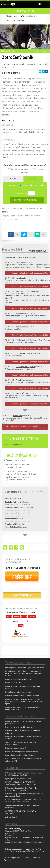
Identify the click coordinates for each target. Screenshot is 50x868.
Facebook (46, 71)
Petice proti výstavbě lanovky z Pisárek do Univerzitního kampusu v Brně (21, 789)
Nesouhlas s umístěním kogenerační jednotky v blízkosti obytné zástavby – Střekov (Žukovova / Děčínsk (21, 475)
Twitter (43, 71)
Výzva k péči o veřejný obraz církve (18, 779)
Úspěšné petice (30, 16)
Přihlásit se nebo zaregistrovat (32, 427)
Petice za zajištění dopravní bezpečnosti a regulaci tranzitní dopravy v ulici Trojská (24, 774)
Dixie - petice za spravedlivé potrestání (20, 727)
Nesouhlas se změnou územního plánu (20, 692)
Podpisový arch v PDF (13, 498)
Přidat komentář (37, 251)
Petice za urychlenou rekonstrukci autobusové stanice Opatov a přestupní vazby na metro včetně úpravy (24, 701)
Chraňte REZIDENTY (13, 683)
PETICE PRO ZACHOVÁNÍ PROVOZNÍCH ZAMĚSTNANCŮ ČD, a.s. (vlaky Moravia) (21, 783)
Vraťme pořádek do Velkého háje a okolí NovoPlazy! (25, 668)
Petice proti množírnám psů (16, 748)
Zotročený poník (11, 817)
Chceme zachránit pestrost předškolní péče (22, 752)
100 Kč (13, 185)
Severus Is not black (15, 460)
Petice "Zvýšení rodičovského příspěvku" (21, 755)
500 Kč (34, 185)
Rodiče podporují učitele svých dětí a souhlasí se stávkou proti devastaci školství (23, 801)
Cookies (8, 860)
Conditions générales (31, 857)
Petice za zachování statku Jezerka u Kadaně (18, 466)
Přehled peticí (12, 16)
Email (40, 71)
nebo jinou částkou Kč (25, 193)
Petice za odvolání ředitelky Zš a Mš (19, 679)
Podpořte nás (22, 596)
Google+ (16, 547)
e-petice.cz (8, 4)
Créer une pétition (16, 20)
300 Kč (23, 185)
